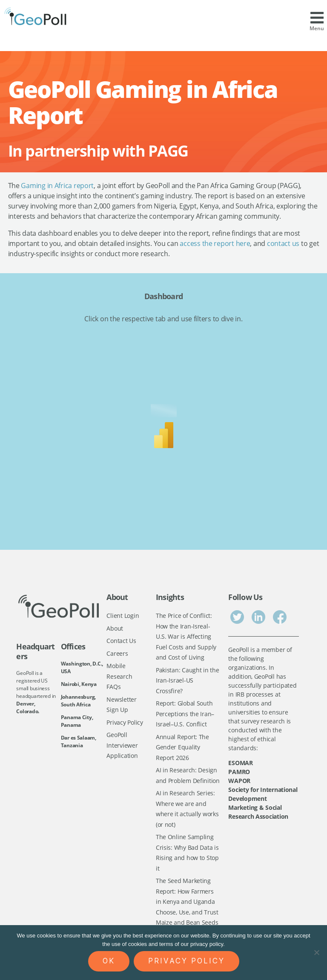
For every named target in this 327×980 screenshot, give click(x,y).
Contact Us (121, 641)
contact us (283, 243)
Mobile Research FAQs (119, 676)
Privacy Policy (125, 722)
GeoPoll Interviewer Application (122, 745)
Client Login (123, 616)
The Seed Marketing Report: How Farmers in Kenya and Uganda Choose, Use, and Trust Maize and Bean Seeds (187, 901)
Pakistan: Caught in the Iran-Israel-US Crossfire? (188, 680)
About (115, 628)
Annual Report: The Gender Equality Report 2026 (182, 747)
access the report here (215, 243)
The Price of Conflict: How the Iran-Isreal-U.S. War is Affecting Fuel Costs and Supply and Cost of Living (186, 636)
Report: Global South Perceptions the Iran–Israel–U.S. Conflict (185, 714)
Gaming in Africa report (57, 186)
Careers (117, 653)
